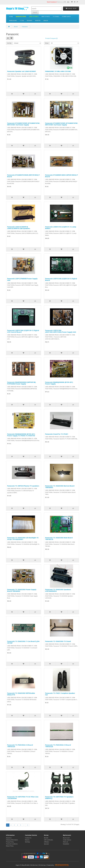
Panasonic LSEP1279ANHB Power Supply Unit (22, 279)
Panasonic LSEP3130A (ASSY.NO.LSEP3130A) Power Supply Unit (61, 331)
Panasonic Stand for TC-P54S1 (57, 434)
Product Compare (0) (51, 38)
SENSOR (46, 21)
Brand (16, 27)
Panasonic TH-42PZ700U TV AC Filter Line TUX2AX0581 (23, 798)
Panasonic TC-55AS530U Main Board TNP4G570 (59, 538)
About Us (9, 838)
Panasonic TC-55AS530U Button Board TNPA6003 (60, 487)
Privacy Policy (10, 842)
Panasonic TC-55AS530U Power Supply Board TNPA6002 (22, 590)
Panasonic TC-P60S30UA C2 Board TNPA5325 (20, 746)
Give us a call (57, 2)
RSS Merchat (34, 865)
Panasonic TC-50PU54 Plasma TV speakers (23, 486)
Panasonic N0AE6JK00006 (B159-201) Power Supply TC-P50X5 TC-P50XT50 (21, 435)
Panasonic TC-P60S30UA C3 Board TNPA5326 (58, 746)
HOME (11, 16)
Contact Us (28, 838)
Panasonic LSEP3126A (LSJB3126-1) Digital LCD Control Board (23, 331)
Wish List (65, 842)
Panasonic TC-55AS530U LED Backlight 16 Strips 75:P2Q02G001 (23, 538)
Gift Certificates (48, 840)
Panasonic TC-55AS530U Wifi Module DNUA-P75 (21, 694)
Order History (67, 840)
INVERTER (38, 21)
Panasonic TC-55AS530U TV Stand (58, 641)
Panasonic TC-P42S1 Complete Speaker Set (60, 694)
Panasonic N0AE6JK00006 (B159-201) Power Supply (59, 383)
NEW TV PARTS (46, 16)
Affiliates (47, 842)
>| (28, 825)
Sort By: (9, 43)
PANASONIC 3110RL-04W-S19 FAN (58, 71)
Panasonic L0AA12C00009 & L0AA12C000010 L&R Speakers (19, 228)
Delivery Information (12, 840)
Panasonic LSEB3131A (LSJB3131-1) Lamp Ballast (61, 228)
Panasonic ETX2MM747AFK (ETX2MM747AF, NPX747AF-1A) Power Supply (24, 124)
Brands (46, 838)
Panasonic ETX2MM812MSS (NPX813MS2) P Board (61, 176)
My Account (66, 838)
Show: (47, 43)
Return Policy (10, 846)
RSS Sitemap (42, 865)
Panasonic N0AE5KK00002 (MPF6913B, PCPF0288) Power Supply (22, 383)
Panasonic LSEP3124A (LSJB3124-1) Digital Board (61, 279)
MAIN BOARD (13, 21)
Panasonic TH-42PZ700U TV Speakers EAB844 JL (59, 798)
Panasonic (25, 27)
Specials (46, 844)
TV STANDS (56, 16)
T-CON (22, 21)
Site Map (27, 842)
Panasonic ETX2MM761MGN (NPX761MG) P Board (23, 176)
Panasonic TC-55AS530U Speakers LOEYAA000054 (58, 590)
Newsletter (66, 844)
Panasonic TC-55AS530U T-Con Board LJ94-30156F (23, 642)
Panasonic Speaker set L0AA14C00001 (22, 71)
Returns (27, 840)
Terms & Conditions (12, 844)
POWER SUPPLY (66, 16)
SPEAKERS (29, 21)
